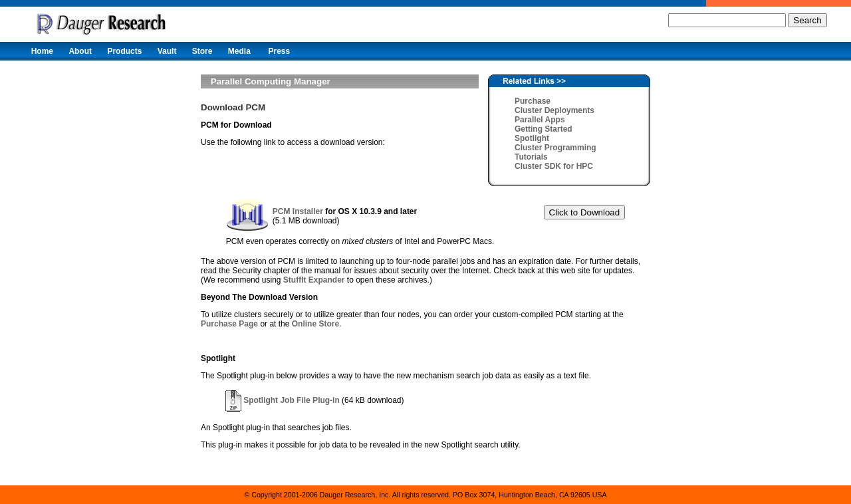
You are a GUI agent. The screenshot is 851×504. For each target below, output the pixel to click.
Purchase (533, 101)
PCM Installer (298, 211)
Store (202, 51)
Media (239, 51)
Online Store (315, 324)
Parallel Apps (540, 120)
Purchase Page (229, 324)
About (80, 51)
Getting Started (544, 129)
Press (279, 51)
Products (124, 51)
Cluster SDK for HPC (554, 166)
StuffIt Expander (314, 280)
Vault (167, 51)
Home (42, 51)
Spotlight (532, 138)
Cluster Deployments (554, 110)
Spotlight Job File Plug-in (283, 400)
